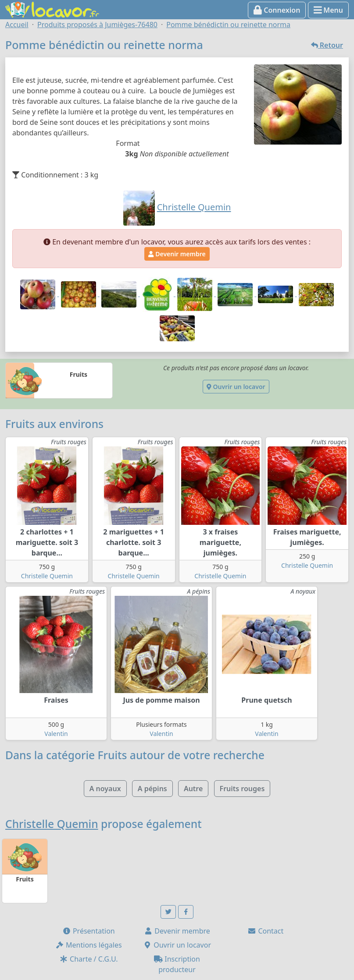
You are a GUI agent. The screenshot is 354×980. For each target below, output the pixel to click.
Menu (328, 10)
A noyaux (105, 789)
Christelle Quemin (47, 576)
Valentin (56, 734)
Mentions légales (89, 945)
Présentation (89, 931)
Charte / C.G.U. (89, 959)
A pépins (152, 789)
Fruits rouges (242, 789)
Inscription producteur (177, 964)
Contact (265, 931)
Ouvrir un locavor (236, 387)
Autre (193, 789)
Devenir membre (177, 254)
